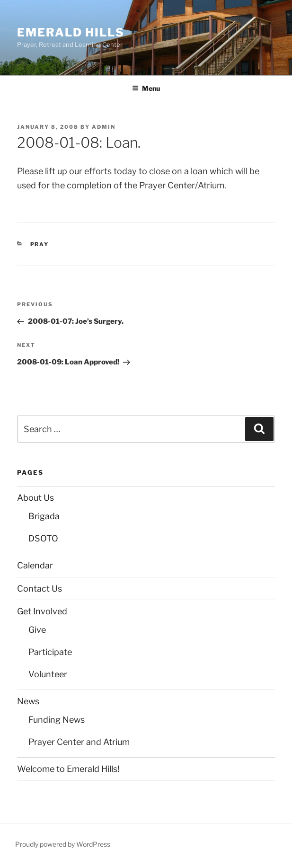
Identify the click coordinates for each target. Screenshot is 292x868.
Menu (146, 88)
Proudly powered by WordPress (63, 844)
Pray (40, 244)
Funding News (57, 720)
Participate (50, 652)
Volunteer (48, 674)
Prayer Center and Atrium (79, 742)
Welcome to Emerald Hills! (68, 769)
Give (37, 630)
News (28, 701)
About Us (35, 498)
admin (104, 127)
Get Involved (42, 611)
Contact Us (40, 589)
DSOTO (43, 538)
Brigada (44, 516)
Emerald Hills (71, 32)
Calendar (35, 565)
